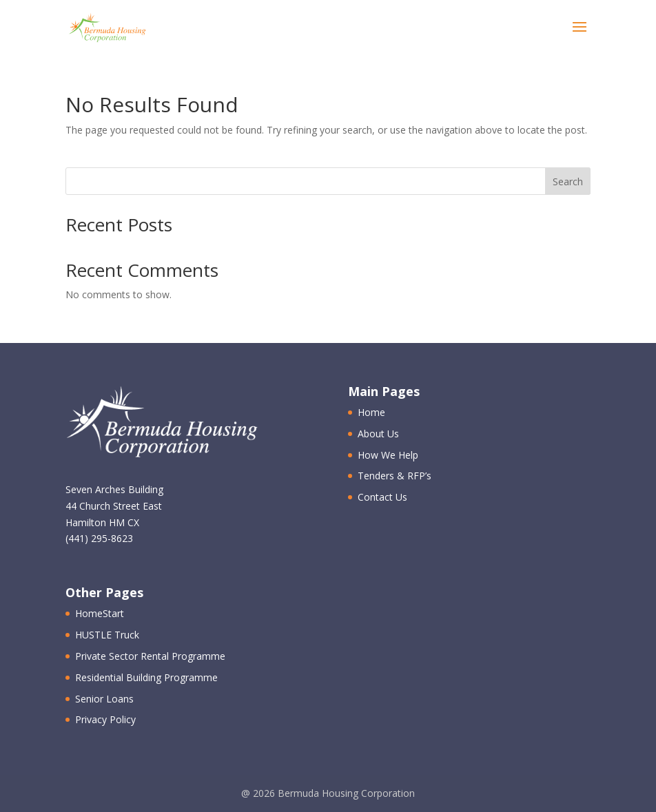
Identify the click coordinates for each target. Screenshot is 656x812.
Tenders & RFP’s (394, 476)
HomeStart (100, 613)
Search (568, 181)
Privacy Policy (105, 719)
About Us (378, 434)
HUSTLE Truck (107, 635)
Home (371, 412)
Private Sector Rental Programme (150, 656)
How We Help (388, 455)
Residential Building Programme (146, 677)
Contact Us (382, 497)
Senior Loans (104, 699)
